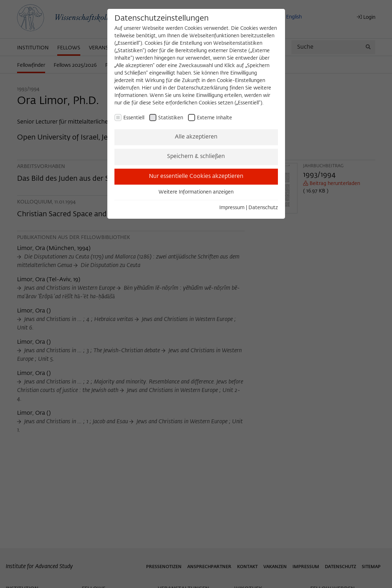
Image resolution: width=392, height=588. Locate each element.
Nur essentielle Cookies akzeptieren (196, 176)
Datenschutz (263, 208)
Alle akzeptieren (196, 137)
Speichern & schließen (196, 157)
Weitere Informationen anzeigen (196, 192)
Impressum (232, 208)
